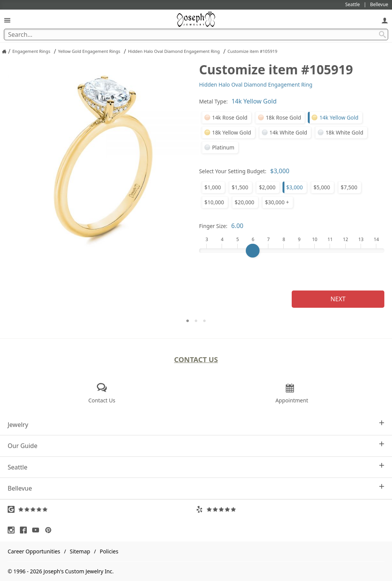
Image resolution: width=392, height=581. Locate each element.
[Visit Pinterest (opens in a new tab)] (50, 530)
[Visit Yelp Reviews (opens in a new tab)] (290, 509)
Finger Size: (213, 226)
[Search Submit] (382, 34)
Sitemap (80, 551)
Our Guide (196, 446)
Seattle (196, 467)
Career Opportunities (34, 551)
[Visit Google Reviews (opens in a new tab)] (102, 509)
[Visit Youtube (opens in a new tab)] (38, 530)
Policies (109, 551)
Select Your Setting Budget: (233, 171)
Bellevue (196, 488)
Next (338, 299)
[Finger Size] (292, 251)
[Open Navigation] (7, 20)
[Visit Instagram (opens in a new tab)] (13, 530)
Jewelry (196, 424)
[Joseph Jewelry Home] (4, 51)
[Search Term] (196, 34)
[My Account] (385, 20)
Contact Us (196, 359)
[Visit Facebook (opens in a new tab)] (25, 530)
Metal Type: (213, 101)
